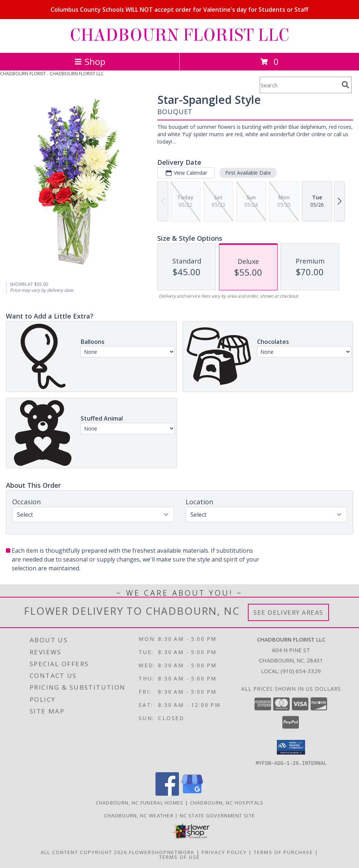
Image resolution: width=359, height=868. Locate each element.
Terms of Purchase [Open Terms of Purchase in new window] (283, 852)
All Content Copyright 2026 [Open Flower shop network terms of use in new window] (84, 852)
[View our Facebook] (167, 793)
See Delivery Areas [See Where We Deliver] (288, 612)
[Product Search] (299, 85)
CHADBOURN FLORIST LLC (179, 35)
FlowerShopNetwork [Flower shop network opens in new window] (162, 852)
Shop (90, 61)
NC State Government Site (217, 815)
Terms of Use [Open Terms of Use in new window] (179, 857)
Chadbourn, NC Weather (139, 815)
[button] (291, 747)
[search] (345, 85)
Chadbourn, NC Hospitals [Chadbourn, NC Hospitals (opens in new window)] (227, 802)
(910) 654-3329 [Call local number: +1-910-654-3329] (301, 671)
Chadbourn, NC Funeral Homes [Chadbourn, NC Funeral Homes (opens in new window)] (140, 802)
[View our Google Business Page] (192, 793)
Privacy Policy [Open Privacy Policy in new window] (224, 852)
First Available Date (248, 173)
